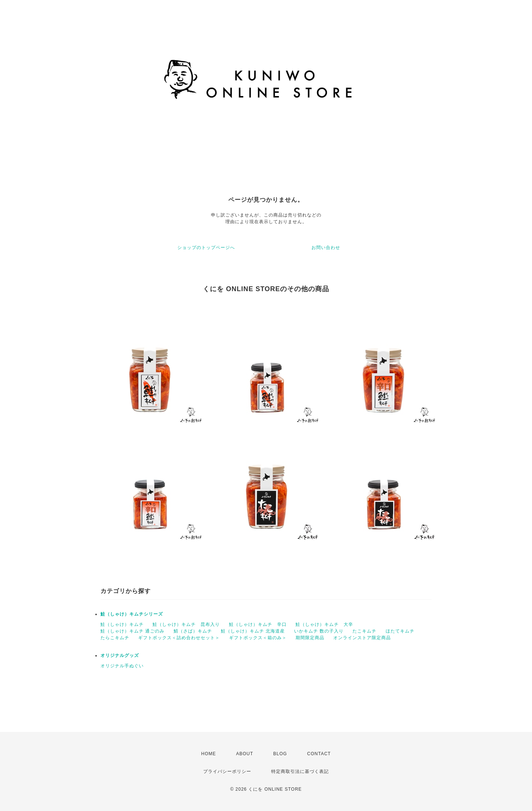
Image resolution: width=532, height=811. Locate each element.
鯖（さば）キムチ (193, 631)
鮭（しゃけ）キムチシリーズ (132, 614)
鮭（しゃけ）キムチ (122, 624)
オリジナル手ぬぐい (122, 666)
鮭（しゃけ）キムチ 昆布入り (186, 624)
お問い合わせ (326, 248)
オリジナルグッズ (120, 655)
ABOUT (245, 754)
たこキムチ (364, 631)
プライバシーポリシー (227, 771)
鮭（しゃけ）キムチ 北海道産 (253, 631)
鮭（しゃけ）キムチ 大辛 (324, 624)
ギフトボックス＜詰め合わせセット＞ (179, 638)
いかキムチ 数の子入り (319, 631)
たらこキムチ (115, 638)
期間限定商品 (310, 638)
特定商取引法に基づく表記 (300, 771)
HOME (209, 754)
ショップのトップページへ (206, 248)
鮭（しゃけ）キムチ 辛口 (258, 624)
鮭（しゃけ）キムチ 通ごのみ (132, 631)
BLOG (280, 754)
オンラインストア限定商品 (362, 638)
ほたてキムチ (400, 631)
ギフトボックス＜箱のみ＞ (258, 638)
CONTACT (319, 754)
